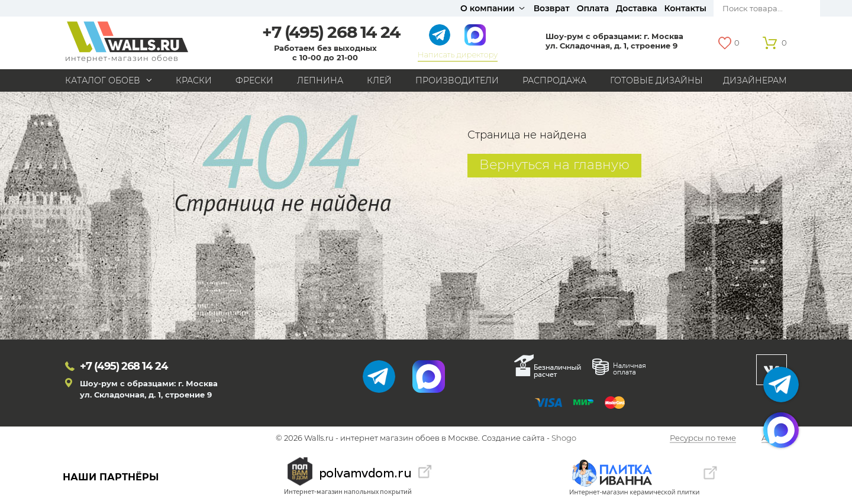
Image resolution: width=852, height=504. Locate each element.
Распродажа (554, 80)
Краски (194, 80)
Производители (457, 80)
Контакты (685, 8)
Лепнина (320, 80)
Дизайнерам (755, 80)
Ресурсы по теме (703, 438)
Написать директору (458, 54)
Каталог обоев (103, 80)
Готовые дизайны (656, 80)
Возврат (552, 8)
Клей (379, 80)
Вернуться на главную (554, 165)
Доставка (637, 8)
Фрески (254, 80)
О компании (488, 8)
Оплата (593, 8)
